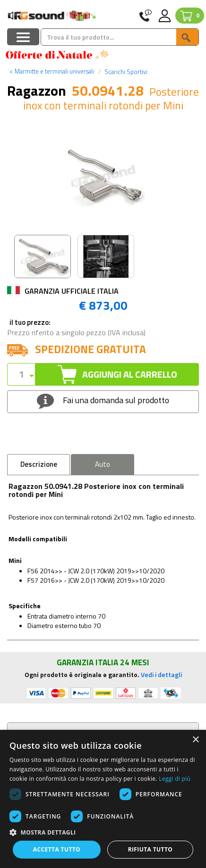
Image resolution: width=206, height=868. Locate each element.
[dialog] (103, 799)
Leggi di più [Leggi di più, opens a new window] (175, 779)
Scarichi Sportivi (125, 72)
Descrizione (39, 464)
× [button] (195, 740)
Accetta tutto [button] (57, 849)
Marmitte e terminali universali (52, 71)
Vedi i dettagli (161, 674)
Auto (103, 464)
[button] (103, 832)
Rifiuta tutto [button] (150, 849)
